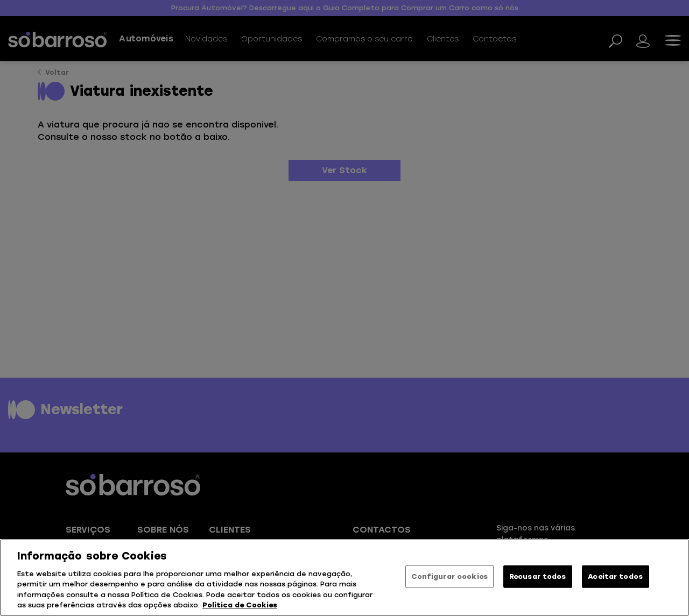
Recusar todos (538, 576)
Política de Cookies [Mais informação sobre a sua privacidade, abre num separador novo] (240, 605)
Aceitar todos (615, 576)
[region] (344, 578)
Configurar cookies (449, 576)
